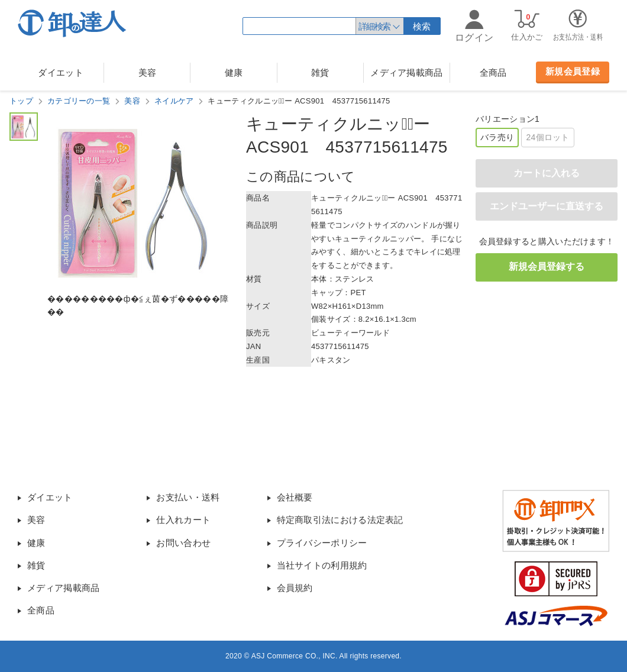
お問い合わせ (183, 543)
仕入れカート (183, 520)
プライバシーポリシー (322, 543)
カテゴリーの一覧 (79, 101)
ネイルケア (174, 101)
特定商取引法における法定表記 (340, 520)
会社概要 (295, 497)
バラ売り (497, 137)
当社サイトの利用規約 (322, 565)
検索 (422, 26)
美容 (148, 72)
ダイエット (61, 72)
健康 (234, 72)
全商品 (493, 72)
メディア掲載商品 (406, 72)
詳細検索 (374, 26)
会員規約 (295, 588)
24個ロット (547, 137)
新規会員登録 (573, 71)
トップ (21, 101)
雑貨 (320, 72)
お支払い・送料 (188, 497)
